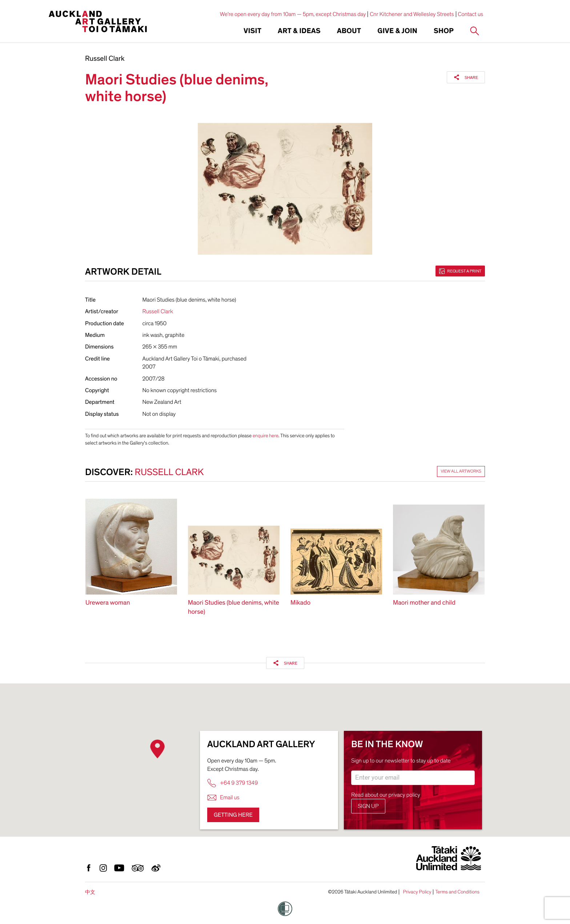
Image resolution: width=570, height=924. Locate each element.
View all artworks (461, 471)
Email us (223, 798)
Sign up (368, 806)
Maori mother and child (424, 603)
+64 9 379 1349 (232, 783)
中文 (90, 892)
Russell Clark (105, 59)
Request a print (460, 271)
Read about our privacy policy (386, 795)
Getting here (233, 815)
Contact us (471, 14)
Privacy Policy (417, 892)
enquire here (266, 436)
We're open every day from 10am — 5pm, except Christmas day (293, 14)
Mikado (300, 603)
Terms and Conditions (457, 892)
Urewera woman (108, 603)
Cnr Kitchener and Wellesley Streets (412, 14)
